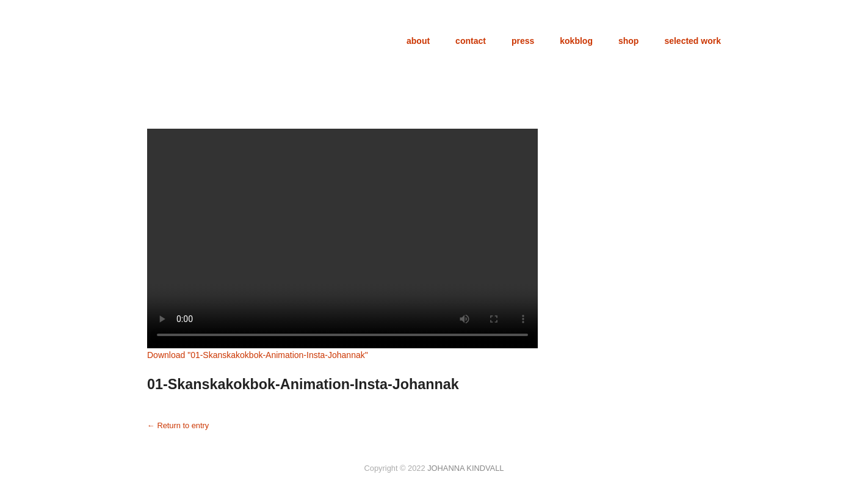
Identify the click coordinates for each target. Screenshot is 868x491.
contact (471, 41)
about (418, 41)
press (523, 41)
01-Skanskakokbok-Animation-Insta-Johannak (303, 384)
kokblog (576, 41)
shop (628, 41)
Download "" (258, 355)
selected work (693, 41)
